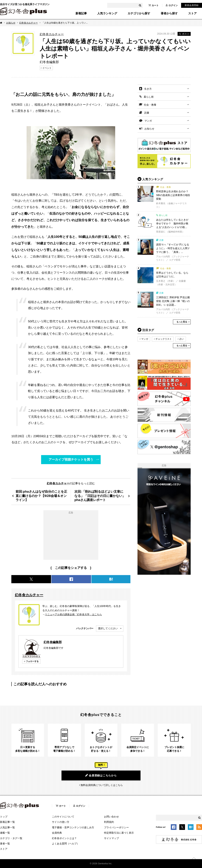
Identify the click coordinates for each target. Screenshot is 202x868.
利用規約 (109, 822)
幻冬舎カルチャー (29, 23)
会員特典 (57, 833)
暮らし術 (149, 97)
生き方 (148, 89)
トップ (4, 817)
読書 (147, 113)
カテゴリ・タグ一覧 (11, 838)
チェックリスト (164, 339)
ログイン (172, 5)
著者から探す (169, 13)
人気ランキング (107, 13)
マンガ (148, 121)
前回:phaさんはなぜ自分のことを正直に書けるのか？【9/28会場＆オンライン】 (41, 496)
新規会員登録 (192, 5)
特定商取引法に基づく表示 (119, 833)
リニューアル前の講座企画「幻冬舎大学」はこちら (73, 614)
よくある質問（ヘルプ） (66, 844)
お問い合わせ (111, 817)
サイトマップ (111, 838)
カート (153, 5)
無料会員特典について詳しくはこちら (102, 785)
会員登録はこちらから (101, 775)
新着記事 (81, 13)
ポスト (184, 34)
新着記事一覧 (7, 822)
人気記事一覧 (7, 827)
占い (182, 339)
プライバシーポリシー (116, 827)
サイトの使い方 (61, 822)
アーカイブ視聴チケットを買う (71, 459)
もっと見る (182, 322)
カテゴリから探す (139, 13)
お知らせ (11, 23)
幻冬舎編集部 (53, 642)
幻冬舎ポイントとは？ (64, 838)
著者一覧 (5, 844)
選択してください (108, 628)
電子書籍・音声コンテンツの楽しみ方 (73, 827)
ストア (192, 13)
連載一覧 (5, 833)
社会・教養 (150, 105)
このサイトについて (63, 817)
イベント (47, 68)
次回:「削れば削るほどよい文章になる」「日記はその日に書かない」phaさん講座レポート (100, 496)
